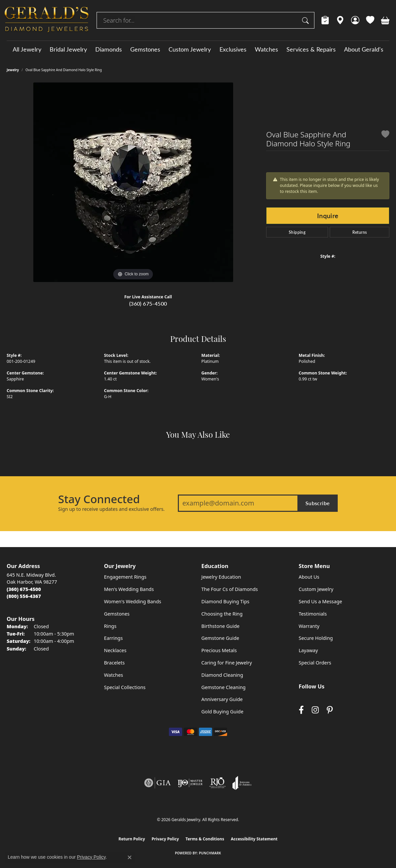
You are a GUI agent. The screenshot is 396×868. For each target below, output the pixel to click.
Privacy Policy (165, 839)
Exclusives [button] (233, 49)
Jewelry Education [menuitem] (221, 577)
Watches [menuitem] (113, 675)
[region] (133, 182)
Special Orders (315, 663)
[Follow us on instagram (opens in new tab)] (315, 710)
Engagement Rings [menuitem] (125, 577)
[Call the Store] (24, 589)
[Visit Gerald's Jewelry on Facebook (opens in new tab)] (301, 710)
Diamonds (109, 49)
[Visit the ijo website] (190, 783)
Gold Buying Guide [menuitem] (222, 712)
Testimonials (313, 614)
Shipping (297, 232)
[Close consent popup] (130, 857)
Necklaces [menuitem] (115, 650)
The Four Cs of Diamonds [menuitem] (230, 589)
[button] (355, 20)
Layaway (308, 650)
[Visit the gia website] (158, 783)
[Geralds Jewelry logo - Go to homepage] (47, 20)
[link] (325, 20)
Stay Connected (99, 499)
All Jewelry (27, 49)
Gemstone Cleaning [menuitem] (224, 687)
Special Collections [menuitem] (125, 687)
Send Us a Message (320, 601)
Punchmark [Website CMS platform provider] (210, 853)
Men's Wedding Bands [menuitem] (129, 589)
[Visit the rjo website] (217, 783)
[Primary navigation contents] (198, 49)
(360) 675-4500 (148, 303)
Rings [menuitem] (110, 626)
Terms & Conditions (205, 839)
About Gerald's (364, 49)
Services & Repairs (311, 49)
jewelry (13, 70)
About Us (309, 577)
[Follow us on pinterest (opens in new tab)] (330, 710)
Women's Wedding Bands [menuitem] (133, 601)
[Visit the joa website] (242, 783)
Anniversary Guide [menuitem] (222, 699)
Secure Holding (316, 638)
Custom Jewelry (190, 49)
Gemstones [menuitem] (117, 614)
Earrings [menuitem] (113, 638)
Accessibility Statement (254, 839)
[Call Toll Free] (24, 596)
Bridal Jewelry (68, 49)
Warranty (309, 626)
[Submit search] (306, 20)
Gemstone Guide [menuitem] (220, 638)
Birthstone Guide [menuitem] (221, 626)
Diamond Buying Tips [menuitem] (225, 601)
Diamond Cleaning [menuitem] (222, 675)
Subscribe (318, 503)
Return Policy (132, 839)
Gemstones (145, 49)
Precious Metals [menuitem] (219, 650)
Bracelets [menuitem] (114, 663)
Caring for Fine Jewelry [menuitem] (227, 663)
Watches (266, 49)
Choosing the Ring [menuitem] (222, 614)
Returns (360, 232)
